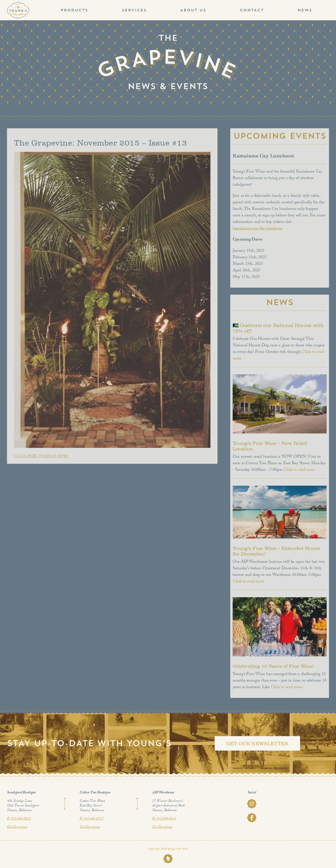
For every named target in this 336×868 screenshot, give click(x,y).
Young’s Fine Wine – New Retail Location (270, 447)
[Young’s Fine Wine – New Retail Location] (280, 405)
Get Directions (17, 827)
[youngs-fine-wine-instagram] (252, 801)
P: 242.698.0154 (164, 819)
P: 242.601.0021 (19, 819)
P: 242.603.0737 (92, 819)
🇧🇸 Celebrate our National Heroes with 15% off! (278, 329)
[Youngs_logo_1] (18, 4)
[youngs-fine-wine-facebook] (252, 815)
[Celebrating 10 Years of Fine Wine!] (280, 628)
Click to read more (299, 471)
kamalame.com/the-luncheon (257, 230)
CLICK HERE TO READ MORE (41, 457)
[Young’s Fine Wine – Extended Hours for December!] (280, 513)
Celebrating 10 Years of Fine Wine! (273, 667)
